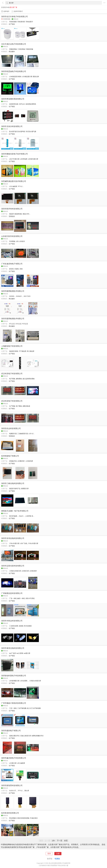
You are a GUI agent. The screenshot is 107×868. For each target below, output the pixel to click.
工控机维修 (21, 49)
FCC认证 (25, 324)
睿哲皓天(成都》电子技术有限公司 (15, 511)
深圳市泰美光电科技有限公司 (13, 648)
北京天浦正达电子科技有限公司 (14, 44)
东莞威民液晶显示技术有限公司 (14, 181)
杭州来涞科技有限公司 (10, 813)
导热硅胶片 (29, 22)
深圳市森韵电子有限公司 (11, 731)
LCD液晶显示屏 (27, 77)
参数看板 (19, 379)
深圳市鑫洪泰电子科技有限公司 (14, 758)
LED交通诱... (24, 681)
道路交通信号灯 (14, 736)
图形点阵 (36, 77)
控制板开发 (13, 461)
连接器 (21, 626)
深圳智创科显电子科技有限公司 (14, 676)
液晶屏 (11, 214)
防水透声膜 (21, 131)
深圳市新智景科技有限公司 (12, 785)
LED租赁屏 (33, 571)
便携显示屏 (25, 489)
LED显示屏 (25, 571)
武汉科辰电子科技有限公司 (12, 374)
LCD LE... (32, 434)
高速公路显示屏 (26, 736)
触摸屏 (15, 186)
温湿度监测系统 (31, 104)
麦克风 (11, 269)
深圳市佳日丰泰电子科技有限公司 (15, 17)
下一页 (60, 841)
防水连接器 (28, 626)
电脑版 (57, 859)
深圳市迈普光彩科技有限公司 (13, 566)
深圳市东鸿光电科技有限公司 (13, 538)
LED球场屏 (24, 159)
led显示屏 (27, 653)
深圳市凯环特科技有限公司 (12, 209)
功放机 (17, 269)
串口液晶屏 (30, 351)
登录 (49, 854)
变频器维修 (13, 49)
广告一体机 (13, 598)
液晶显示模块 (14, 351)
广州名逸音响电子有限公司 (12, 264)
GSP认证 (22, 104)
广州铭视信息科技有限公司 (12, 593)
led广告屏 (12, 653)
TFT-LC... (21, 186)
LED (17, 241)
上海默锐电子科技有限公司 (12, 346)
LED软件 (22, 241)
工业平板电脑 (22, 708)
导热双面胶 (13, 22)
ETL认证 (12, 324)
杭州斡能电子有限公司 (10, 456)
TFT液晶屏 (22, 351)
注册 (58, 854)
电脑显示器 (13, 434)
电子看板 (12, 379)
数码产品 (17, 489)
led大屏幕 (20, 653)
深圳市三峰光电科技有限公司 (13, 483)
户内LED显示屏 (33, 543)
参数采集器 (26, 406)
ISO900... (12, 296)
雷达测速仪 (13, 818)
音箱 (21, 269)
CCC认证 (18, 324)
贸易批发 (12, 216)
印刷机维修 (29, 49)
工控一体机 (13, 708)
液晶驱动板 (18, 214)
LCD (11, 186)
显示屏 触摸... (14, 516)
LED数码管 (21, 461)
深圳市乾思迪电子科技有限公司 (14, 71)
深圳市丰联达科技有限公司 (12, 621)
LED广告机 (24, 543)
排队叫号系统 (30, 598)
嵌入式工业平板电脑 (34, 708)
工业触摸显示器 (23, 434)
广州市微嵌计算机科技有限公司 (14, 703)
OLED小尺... (13, 791)
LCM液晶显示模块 (15, 77)
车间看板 (12, 241)
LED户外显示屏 (14, 159)
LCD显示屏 (13, 763)
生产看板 (12, 406)
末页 (66, 841)
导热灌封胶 (21, 22)
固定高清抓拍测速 (23, 818)
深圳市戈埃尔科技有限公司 (12, 126)
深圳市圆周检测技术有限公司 (13, 291)
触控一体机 (21, 598)
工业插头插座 (14, 626)
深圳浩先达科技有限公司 (11, 428)
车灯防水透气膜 (31, 131)
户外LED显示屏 (14, 543)
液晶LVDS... (26, 214)
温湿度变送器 (14, 104)
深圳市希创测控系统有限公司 (13, 99)
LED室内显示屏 (33, 159)
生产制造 (12, 24)
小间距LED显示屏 (15, 571)
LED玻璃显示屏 (14, 681)
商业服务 (12, 52)
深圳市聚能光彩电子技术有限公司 (15, 154)
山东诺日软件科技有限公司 (12, 236)
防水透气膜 (13, 131)
